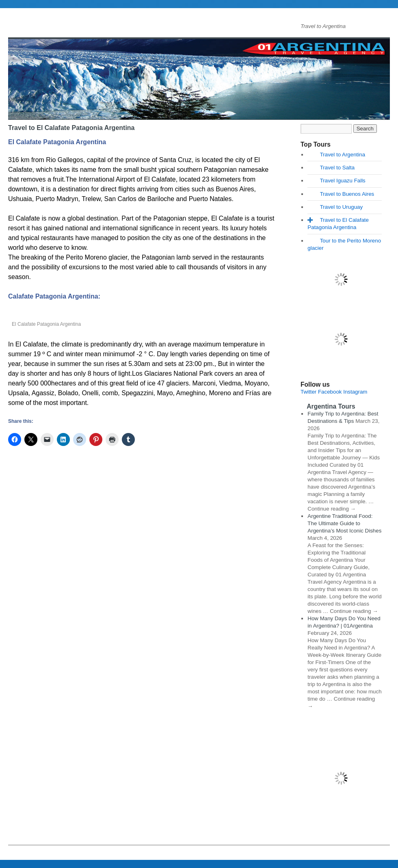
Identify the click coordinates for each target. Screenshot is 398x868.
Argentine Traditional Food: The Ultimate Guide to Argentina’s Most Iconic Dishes (344, 523)
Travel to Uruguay (341, 207)
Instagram (355, 392)
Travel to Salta (337, 168)
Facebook (330, 392)
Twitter (308, 392)
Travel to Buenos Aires (347, 194)
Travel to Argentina (343, 155)
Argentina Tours (331, 406)
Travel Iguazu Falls (343, 181)
